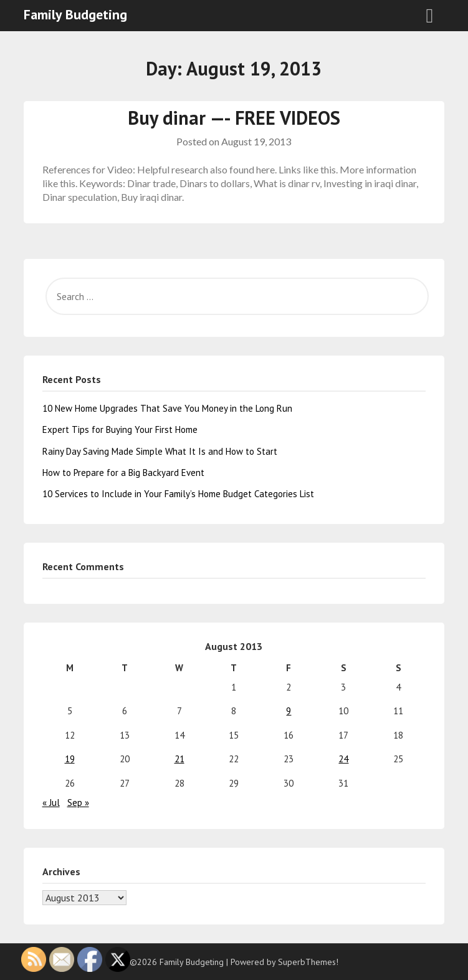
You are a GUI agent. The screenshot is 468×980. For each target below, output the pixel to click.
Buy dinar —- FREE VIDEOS (234, 118)
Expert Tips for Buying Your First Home (120, 429)
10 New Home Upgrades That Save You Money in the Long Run (167, 408)
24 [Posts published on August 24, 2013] (343, 759)
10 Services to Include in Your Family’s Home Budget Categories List (178, 494)
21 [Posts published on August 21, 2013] (179, 759)
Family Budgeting (75, 14)
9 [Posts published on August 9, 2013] (289, 711)
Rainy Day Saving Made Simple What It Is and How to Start (160, 451)
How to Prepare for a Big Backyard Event (123, 473)
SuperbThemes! (308, 962)
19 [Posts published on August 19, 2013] (70, 759)
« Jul (51, 803)
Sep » (78, 803)
